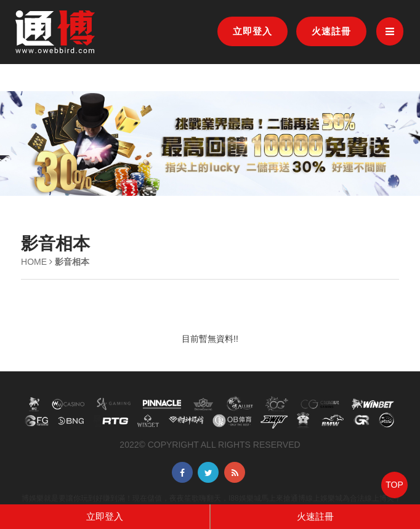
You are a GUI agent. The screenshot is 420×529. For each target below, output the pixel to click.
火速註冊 (331, 31)
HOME (34, 262)
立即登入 (252, 31)
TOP (394, 485)
